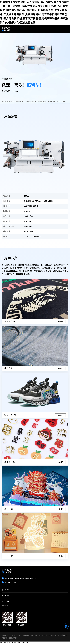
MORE (60, 321)
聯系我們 (5, 605)
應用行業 (5, 595)
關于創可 (5, 601)
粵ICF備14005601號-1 (10, 638)
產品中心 (5, 590)
